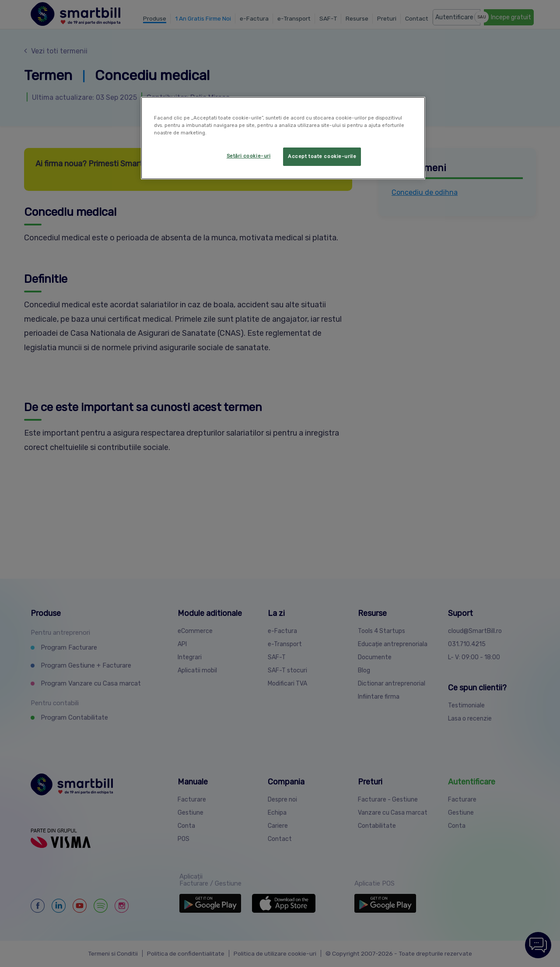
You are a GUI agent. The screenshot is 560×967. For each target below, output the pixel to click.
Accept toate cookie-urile (322, 156)
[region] (283, 138)
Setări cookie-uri (249, 156)
